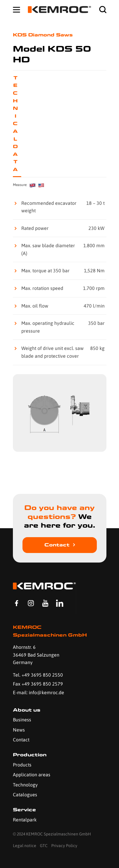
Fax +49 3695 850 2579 (38, 684)
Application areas (32, 775)
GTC (44, 846)
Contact (57, 545)
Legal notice (25, 846)
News (19, 730)
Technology (25, 785)
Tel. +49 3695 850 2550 (38, 675)
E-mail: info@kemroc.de (39, 692)
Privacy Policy (64, 846)
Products (22, 765)
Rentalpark (25, 820)
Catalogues (25, 795)
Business (22, 720)
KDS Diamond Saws (43, 35)
